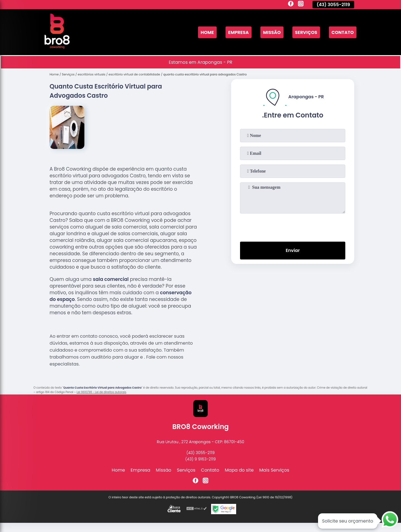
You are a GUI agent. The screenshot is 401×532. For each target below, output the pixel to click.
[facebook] (291, 4)
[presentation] (293, 226)
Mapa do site (239, 470)
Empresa (238, 32)
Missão (272, 32)
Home (207, 32)
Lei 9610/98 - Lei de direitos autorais (101, 392)
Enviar (293, 250)
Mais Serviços (274, 470)
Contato (343, 32)
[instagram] (301, 4)
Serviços (306, 32)
